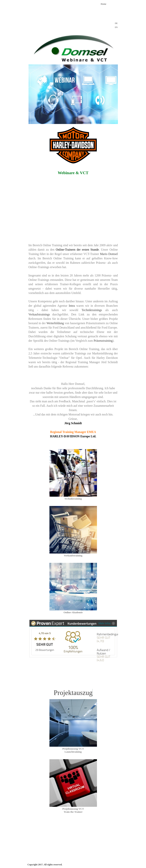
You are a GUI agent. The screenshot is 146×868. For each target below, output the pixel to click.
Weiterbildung (55, 323)
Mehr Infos (107, 623)
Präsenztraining (103, 341)
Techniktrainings (92, 310)
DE (116, 23)
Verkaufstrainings (39, 314)
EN (116, 27)
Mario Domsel (109, 254)
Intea (72, 306)
